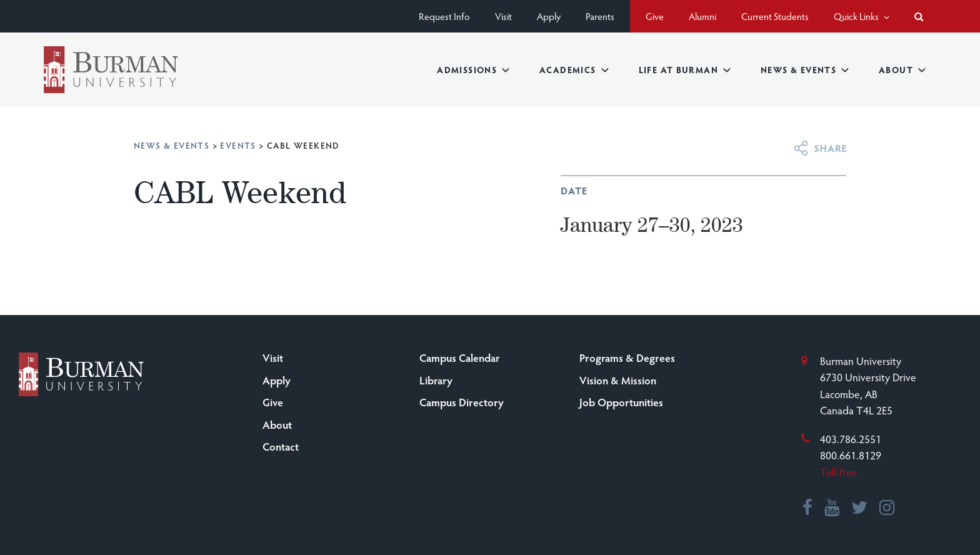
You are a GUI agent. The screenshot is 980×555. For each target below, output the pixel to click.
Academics (574, 70)
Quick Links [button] (862, 16)
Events (238, 145)
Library (436, 380)
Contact (281, 446)
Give (655, 16)
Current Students (775, 16)
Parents (600, 16)
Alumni (702, 16)
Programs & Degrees (627, 357)
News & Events (805, 70)
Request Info (444, 16)
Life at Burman (685, 70)
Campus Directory (462, 402)
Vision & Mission (618, 380)
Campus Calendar (460, 357)
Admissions (473, 70)
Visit (503, 16)
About (902, 70)
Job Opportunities (621, 402)
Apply (549, 16)
